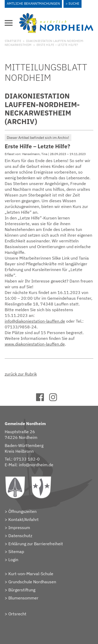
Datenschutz (20, 536)
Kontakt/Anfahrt (24, 519)
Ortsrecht (17, 614)
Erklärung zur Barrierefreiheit (36, 544)
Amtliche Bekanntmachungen (33, 4)
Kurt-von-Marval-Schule (31, 574)
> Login (11, 560)
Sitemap (16, 551)
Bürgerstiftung (22, 590)
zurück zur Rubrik (21, 374)
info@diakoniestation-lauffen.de (35, 321)
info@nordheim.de (36, 465)
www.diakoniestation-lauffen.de (35, 344)
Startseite (13, 41)
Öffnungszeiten (22, 511)
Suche (74, 4)
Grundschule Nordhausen (32, 582)
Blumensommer (23, 598)
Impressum (19, 528)
